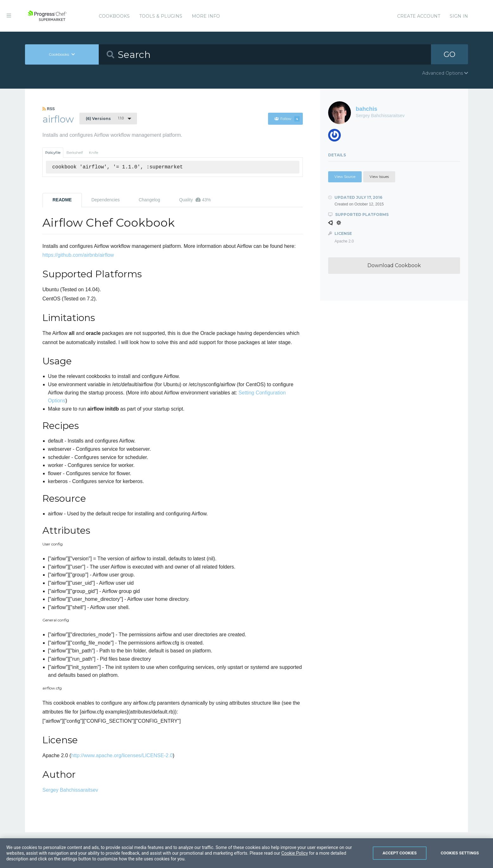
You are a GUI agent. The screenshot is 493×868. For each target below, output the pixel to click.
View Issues (379, 177)
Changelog (149, 200)
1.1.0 (105, 118)
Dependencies (106, 200)
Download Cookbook (394, 265)
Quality (195, 200)
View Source (345, 177)
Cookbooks (114, 16)
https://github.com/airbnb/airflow (78, 255)
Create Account (419, 16)
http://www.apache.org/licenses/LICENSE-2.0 (122, 755)
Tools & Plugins (161, 16)
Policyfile (53, 153)
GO (450, 54)
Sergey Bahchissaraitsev (70, 790)
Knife (94, 153)
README (62, 200)
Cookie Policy (295, 863)
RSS (49, 109)
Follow (287, 119)
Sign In (459, 16)
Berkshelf (75, 153)
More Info (206, 16)
